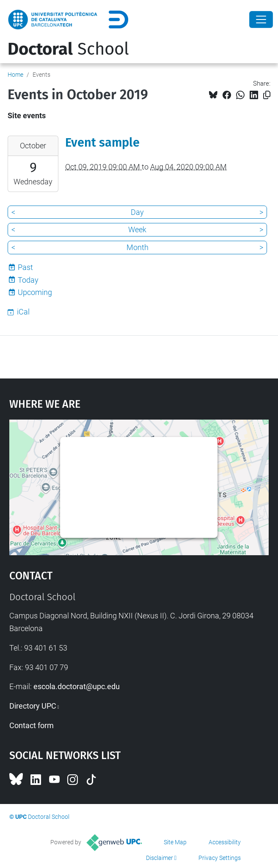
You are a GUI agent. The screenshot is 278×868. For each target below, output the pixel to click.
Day (137, 212)
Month (138, 247)
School (68, 49)
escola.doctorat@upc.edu (77, 686)
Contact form (32, 725)
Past (25, 267)
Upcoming (35, 292)
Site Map (175, 842)
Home (15, 75)
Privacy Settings (220, 858)
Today (28, 280)
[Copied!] (267, 95)
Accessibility (225, 842)
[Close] (261, 19)
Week (137, 230)
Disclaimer (160, 858)
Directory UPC (33, 706)
